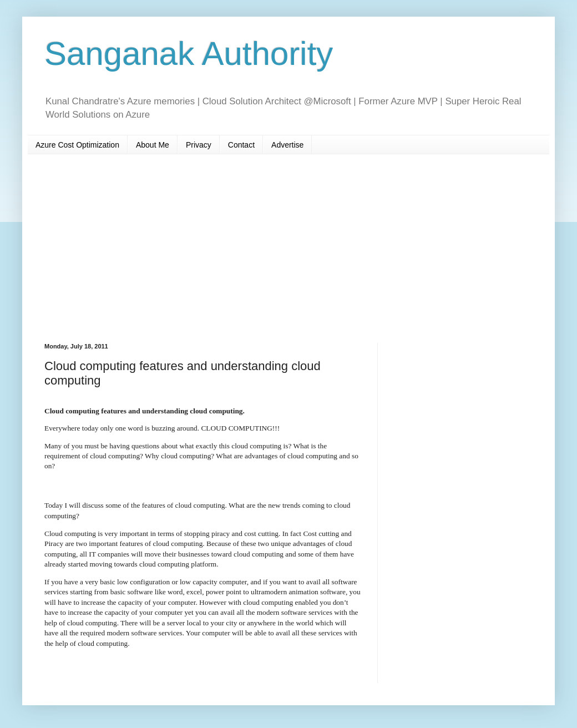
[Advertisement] (288, 249)
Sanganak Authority (189, 54)
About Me (153, 145)
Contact (241, 145)
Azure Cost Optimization (77, 145)
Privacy (199, 145)
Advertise (287, 145)
